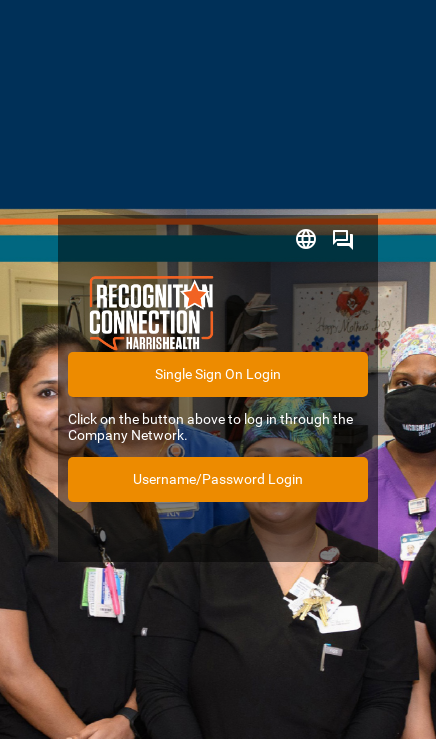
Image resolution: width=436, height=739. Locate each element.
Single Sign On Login (218, 374)
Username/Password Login (218, 479)
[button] (306, 237)
